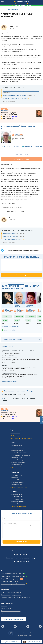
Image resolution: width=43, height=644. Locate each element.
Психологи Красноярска (18, 460)
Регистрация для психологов (13, 619)
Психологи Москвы (16, 446)
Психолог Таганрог (7, 129)
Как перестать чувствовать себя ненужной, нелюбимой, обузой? (21, 91)
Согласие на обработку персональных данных (15, 598)
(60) (16, 146)
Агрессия (5, 365)
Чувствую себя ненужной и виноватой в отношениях (18, 350)
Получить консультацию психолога (21, 5)
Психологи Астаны (16, 477)
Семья (5, 320)
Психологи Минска (16, 494)
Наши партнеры (6, 608)
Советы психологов (13, 9)
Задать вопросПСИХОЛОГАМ (42, 420)
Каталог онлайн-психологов (11, 327)
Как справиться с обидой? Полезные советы (15, 98)
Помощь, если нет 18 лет (9, 581)
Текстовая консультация (21, 562)
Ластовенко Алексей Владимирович (18, 126)
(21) (28, 146)
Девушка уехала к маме (9, 373)
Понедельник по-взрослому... (13, 394)
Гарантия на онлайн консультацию (12, 574)
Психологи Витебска (17, 499)
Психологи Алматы (16, 475)
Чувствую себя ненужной (10, 233)
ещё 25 (27, 323)
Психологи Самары (16, 465)
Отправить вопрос (21, 542)
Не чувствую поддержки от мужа (12, 239)
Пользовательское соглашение (11, 593)
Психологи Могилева (17, 501)
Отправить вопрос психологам (11, 611)
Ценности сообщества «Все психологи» (13, 584)
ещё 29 (16, 323)
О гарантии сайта (10, 330)
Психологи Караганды (17, 482)
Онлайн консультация (21, 554)
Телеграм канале (34, 250)
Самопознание (18, 20)
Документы (5, 589)
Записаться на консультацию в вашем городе (21, 558)
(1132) (6, 146)
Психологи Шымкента (17, 480)
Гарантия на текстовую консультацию (13, 576)
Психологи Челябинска (18, 462)
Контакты (4, 606)
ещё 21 (4, 323)
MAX (13, 119)
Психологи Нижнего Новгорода (20, 455)
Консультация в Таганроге (22, 140)
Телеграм (14, 116)
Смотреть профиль (22, 154)
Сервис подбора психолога (21, 551)
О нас (3, 614)
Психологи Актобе (16, 485)
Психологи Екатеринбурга (19, 453)
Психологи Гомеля (16, 497)
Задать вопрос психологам (9, 102)
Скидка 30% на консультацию (10, 579)
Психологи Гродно (16, 504)
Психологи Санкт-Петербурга (20, 448)
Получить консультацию (21, 159)
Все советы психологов (9, 381)
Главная (3, 9)
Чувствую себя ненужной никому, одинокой (15, 95)
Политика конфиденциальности (11, 595)
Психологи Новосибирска (18, 450)
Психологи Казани (16, 458)
